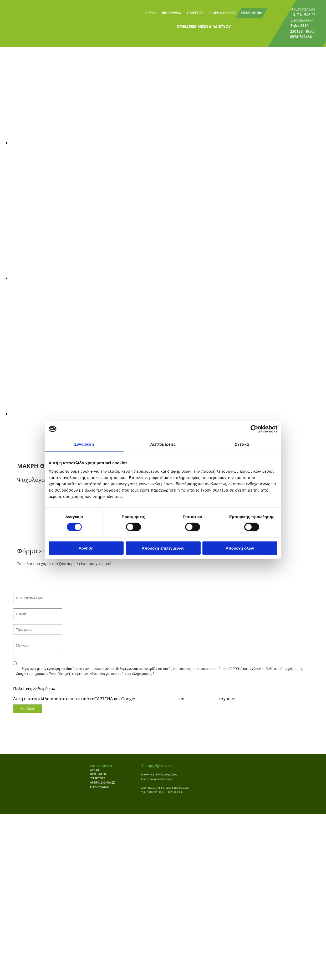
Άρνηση (86, 548)
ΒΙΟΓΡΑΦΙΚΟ (172, 13)
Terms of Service (202, 699)
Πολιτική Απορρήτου (157, 699)
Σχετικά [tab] (242, 444)
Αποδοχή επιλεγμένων (163, 548)
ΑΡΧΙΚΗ (151, 13)
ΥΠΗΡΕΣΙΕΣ (195, 13)
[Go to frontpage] (21, 15)
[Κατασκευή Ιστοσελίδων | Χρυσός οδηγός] (146, 806)
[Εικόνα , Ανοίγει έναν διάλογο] (168, 143)
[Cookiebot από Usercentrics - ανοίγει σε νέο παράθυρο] (254, 429)
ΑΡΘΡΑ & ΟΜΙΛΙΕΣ (222, 13)
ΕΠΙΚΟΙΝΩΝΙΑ (252, 13)
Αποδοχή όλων (240, 548)
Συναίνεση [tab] (84, 444)
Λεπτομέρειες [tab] (163, 444)
